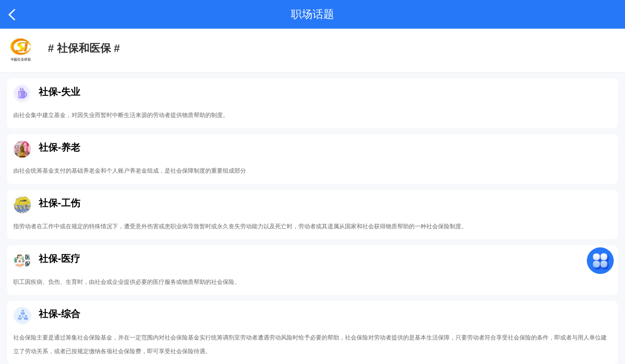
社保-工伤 (59, 203)
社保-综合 (59, 314)
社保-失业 (59, 92)
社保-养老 (59, 147)
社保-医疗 (59, 259)
